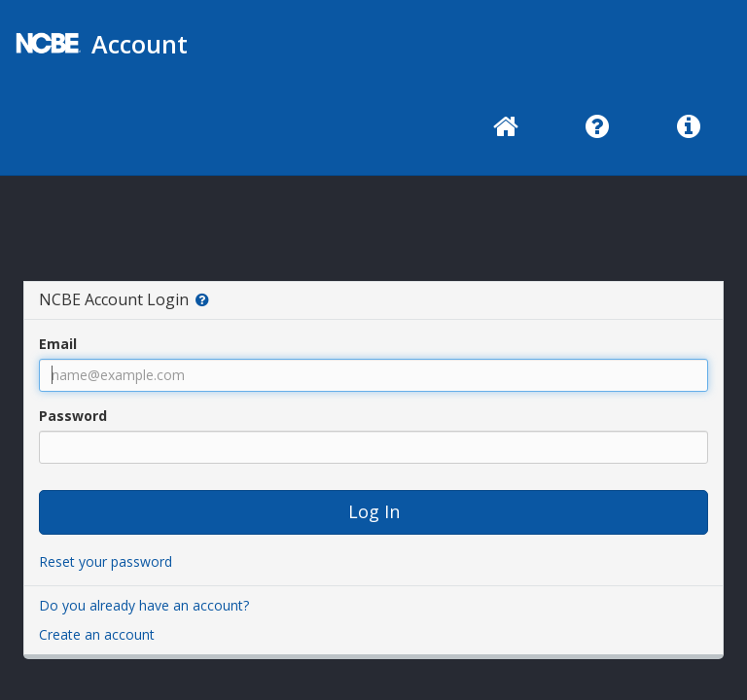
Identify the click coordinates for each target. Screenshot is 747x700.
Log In (374, 511)
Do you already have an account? (144, 605)
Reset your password (106, 561)
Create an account (97, 634)
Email (58, 344)
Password (73, 416)
